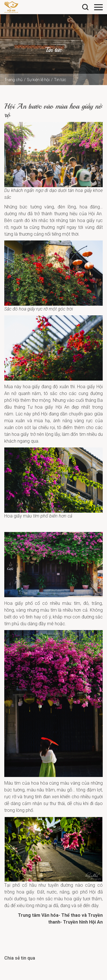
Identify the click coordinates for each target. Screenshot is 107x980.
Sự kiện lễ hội (38, 80)
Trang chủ (13, 80)
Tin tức (60, 80)
